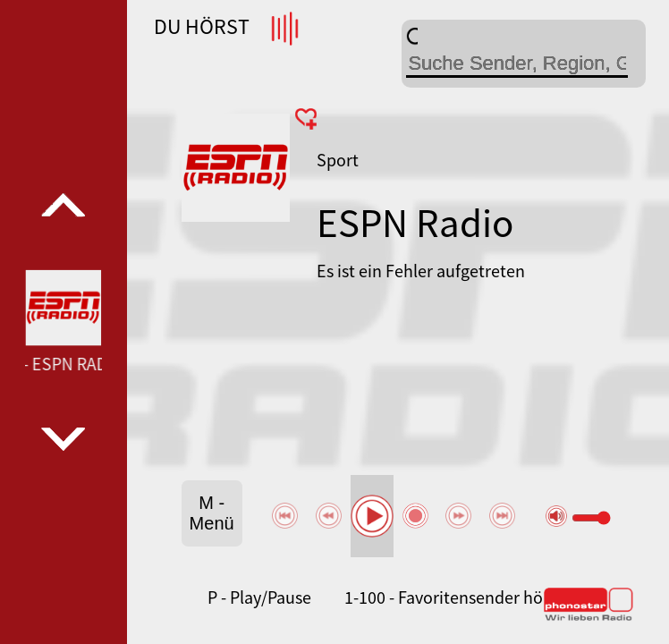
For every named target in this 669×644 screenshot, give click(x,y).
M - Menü (212, 513)
